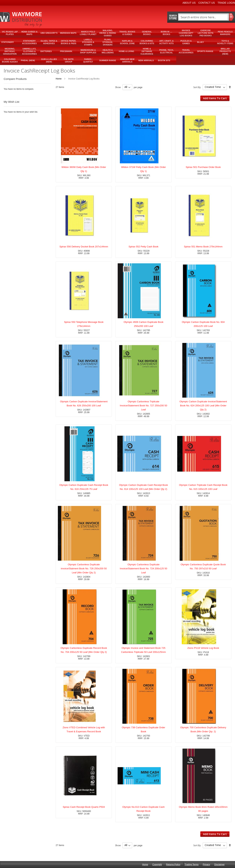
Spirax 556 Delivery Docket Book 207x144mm (84, 247)
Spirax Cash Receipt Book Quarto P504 (84, 807)
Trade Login (226, 3)
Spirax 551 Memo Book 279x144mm (203, 247)
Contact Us (207, 3)
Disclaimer (219, 865)
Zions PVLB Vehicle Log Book (203, 648)
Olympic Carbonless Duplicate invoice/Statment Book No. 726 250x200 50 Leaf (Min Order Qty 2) (84, 569)
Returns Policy (173, 865)
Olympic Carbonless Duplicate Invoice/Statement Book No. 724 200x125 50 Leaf (144, 569)
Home (59, 79)
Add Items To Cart (215, 98)
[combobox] (203, 17)
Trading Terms (191, 865)
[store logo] (21, 20)
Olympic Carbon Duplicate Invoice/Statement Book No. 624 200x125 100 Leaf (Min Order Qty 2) (203, 406)
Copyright (157, 865)
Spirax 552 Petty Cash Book (143, 247)
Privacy (206, 865)
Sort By (197, 87)
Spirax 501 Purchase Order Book (203, 167)
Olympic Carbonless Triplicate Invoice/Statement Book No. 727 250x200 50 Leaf (144, 406)
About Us (189, 3)
